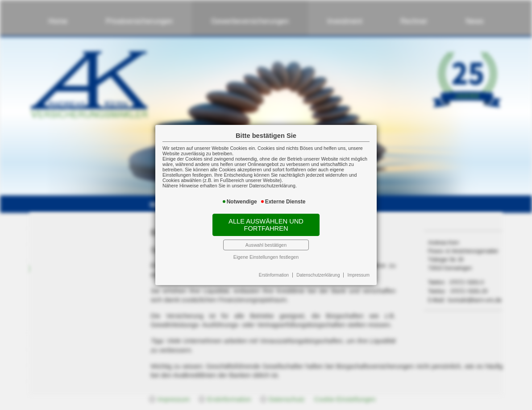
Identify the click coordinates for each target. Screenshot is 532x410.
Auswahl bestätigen (266, 245)
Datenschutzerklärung (318, 275)
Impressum (359, 275)
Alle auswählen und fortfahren (266, 225)
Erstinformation (274, 275)
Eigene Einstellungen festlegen (266, 257)
